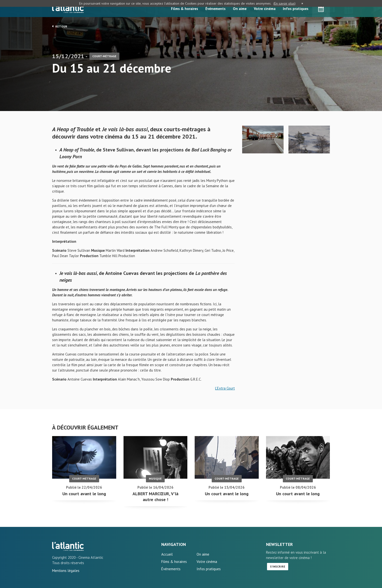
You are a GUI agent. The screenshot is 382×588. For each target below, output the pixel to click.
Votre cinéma (265, 9)
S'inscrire (278, 566)
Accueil (167, 554)
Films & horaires (185, 9)
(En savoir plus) (284, 3)
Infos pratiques (296, 9)
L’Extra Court (225, 388)
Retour (60, 26)
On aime (240, 9)
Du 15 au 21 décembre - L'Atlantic (68, 546)
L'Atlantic (68, 9)
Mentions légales (66, 571)
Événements (215, 9)
